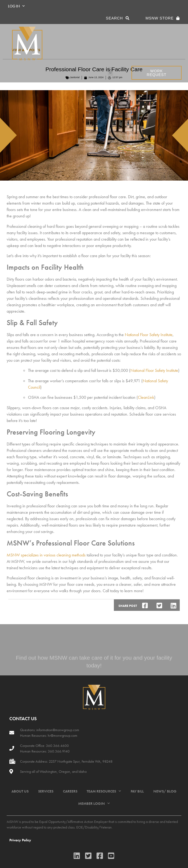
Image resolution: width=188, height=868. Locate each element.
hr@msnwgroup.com (63, 735)
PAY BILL (137, 791)
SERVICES (46, 791)
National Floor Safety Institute (149, 335)
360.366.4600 (57, 746)
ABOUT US (20, 791)
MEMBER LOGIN (94, 803)
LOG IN (16, 6)
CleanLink (146, 397)
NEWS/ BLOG (165, 791)
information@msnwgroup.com (58, 730)
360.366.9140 (58, 751)
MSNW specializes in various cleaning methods (46, 555)
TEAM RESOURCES (104, 791)
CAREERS (70, 791)
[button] (110, 71)
